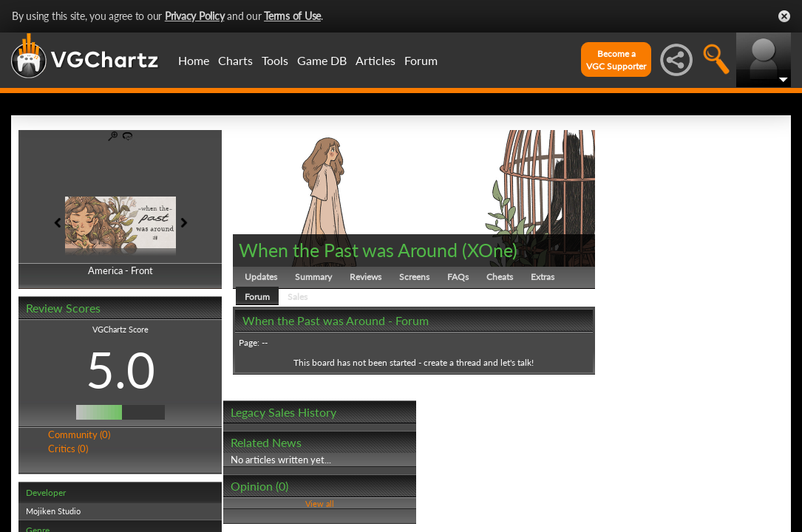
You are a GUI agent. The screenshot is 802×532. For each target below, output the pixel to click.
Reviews (366, 277)
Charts (235, 60)
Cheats (500, 277)
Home (194, 60)
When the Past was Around (348, 250)
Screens (414, 277)
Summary (313, 277)
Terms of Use (292, 16)
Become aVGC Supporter (616, 60)
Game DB (322, 60)
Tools (275, 60)
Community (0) (79, 434)
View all (320, 504)
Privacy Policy (195, 16)
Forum (421, 60)
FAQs (458, 277)
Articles (375, 60)
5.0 (120, 369)
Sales (298, 297)
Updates (261, 277)
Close (784, 16)
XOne (490, 250)
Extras (543, 277)
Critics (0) (68, 449)
